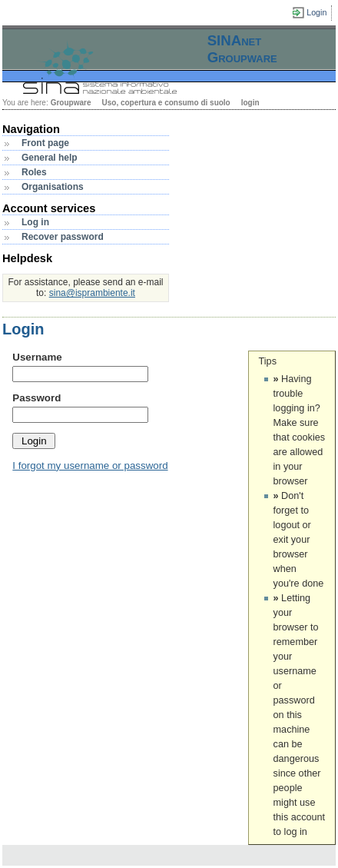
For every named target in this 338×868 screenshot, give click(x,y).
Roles (34, 172)
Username (37, 357)
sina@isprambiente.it (92, 293)
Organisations (53, 187)
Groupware (71, 103)
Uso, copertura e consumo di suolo (166, 103)
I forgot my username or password (90, 466)
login (250, 103)
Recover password (63, 237)
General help (50, 158)
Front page (45, 143)
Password (36, 398)
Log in (35, 222)
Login (316, 12)
